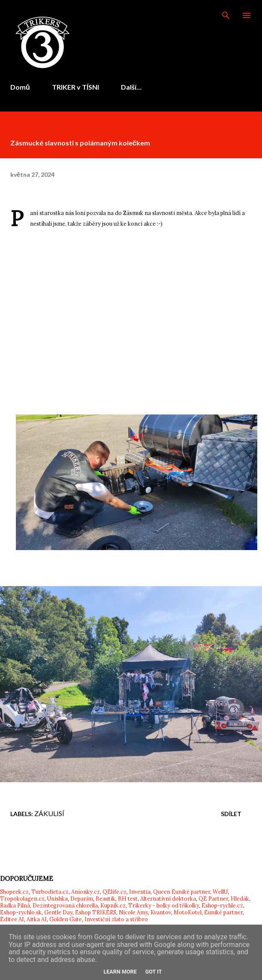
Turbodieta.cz (50, 892)
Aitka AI (37, 919)
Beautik (105, 898)
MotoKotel (188, 912)
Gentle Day (58, 912)
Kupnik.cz (113, 905)
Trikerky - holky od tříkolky (164, 905)
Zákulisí (49, 813)
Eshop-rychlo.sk (21, 912)
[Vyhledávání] (226, 15)
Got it (154, 972)
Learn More (120, 972)
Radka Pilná (15, 905)
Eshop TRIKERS (96, 912)
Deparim (82, 898)
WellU (220, 892)
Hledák (240, 898)
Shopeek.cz (14, 892)
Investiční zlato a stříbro (116, 919)
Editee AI (12, 919)
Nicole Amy (133, 912)
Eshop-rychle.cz (222, 905)
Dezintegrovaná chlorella (65, 905)
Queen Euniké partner (182, 892)
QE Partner (213, 898)
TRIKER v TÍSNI (75, 87)
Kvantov (161, 912)
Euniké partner (223, 912)
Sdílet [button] (231, 814)
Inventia (140, 892)
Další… (131, 87)
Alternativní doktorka (168, 898)
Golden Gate (66, 919)
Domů (20, 87)
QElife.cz (114, 892)
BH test (128, 898)
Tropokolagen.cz (22, 898)
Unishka (57, 898)
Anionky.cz (86, 892)
